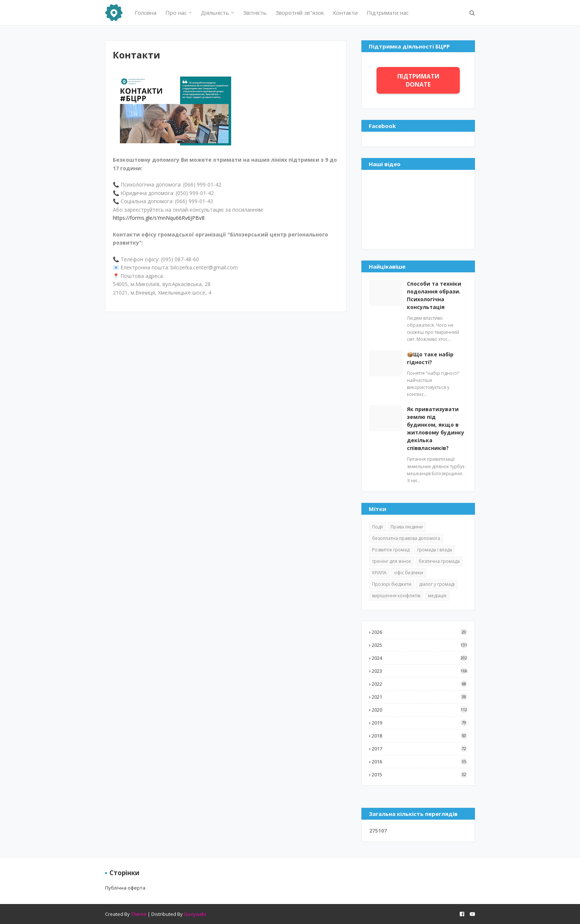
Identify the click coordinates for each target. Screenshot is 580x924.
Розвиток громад (391, 550)
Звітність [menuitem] (255, 13)
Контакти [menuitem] (345, 13)
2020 (419, 710)
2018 (419, 736)
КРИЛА (379, 573)
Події (377, 527)
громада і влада (435, 550)
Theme (139, 914)
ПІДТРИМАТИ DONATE (418, 80)
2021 (419, 697)
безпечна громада (439, 561)
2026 (419, 632)
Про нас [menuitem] (176, 13)
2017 (419, 749)
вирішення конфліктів (396, 596)
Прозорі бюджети (392, 584)
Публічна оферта (125, 888)
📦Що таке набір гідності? (430, 358)
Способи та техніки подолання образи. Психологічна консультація (434, 295)
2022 (419, 684)
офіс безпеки (409, 573)
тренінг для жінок (392, 561)
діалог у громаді (437, 584)
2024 (419, 658)
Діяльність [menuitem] (215, 13)
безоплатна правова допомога (406, 538)
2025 (419, 645)
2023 (419, 671)
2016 (419, 762)
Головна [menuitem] (146, 13)
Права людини (407, 527)
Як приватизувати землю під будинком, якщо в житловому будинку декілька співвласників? (436, 429)
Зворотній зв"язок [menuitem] (300, 13)
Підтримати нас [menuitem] (388, 13)
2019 (419, 723)
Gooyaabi (195, 914)
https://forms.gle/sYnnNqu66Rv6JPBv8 (159, 218)
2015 (419, 775)
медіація (437, 596)
